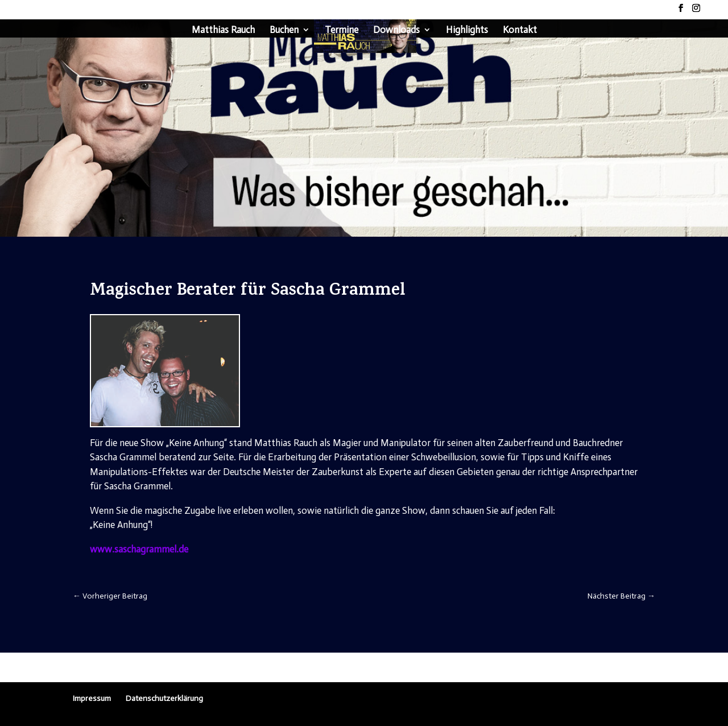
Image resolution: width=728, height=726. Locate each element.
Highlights (467, 30)
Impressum (92, 698)
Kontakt (520, 30)
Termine (342, 30)
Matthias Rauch (223, 30)
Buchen (284, 30)
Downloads (396, 30)
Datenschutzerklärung (164, 698)
